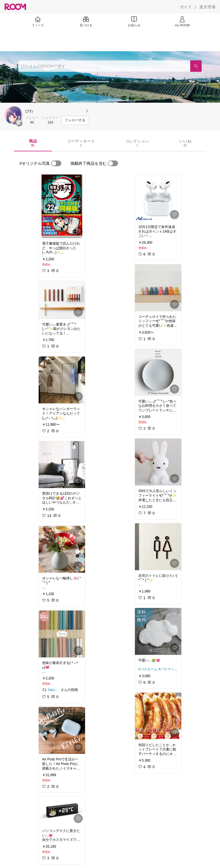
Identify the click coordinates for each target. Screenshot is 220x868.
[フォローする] (75, 120)
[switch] (56, 163)
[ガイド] (186, 7)
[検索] (196, 66)
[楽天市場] (207, 7)
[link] (62, 206)
